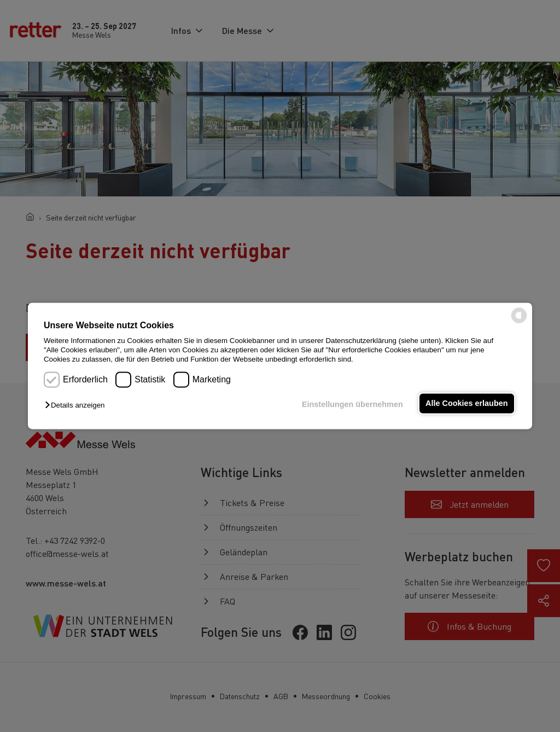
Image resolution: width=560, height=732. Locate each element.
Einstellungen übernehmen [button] (352, 404)
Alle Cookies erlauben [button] (466, 403)
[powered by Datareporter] (519, 323)
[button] (77, 405)
